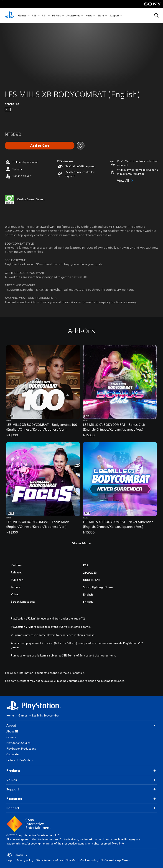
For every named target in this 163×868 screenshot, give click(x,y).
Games (22, 16)
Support (114, 16)
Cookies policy (89, 860)
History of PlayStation (20, 760)
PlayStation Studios (18, 743)
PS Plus (56, 16)
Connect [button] (81, 808)
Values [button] (81, 780)
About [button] (81, 726)
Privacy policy (25, 860)
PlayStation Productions (21, 749)
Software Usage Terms (116, 860)
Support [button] (81, 789)
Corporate (13, 754)
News (89, 16)
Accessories (73, 16)
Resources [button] (81, 799)
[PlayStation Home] (10, 16)
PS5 (34, 16)
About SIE (12, 731)
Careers (11, 737)
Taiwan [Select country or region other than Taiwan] (17, 855)
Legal (10, 860)
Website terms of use (50, 860)
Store (101, 16)
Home (10, 715)
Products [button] (81, 771)
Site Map (72, 860)
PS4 (44, 16)
